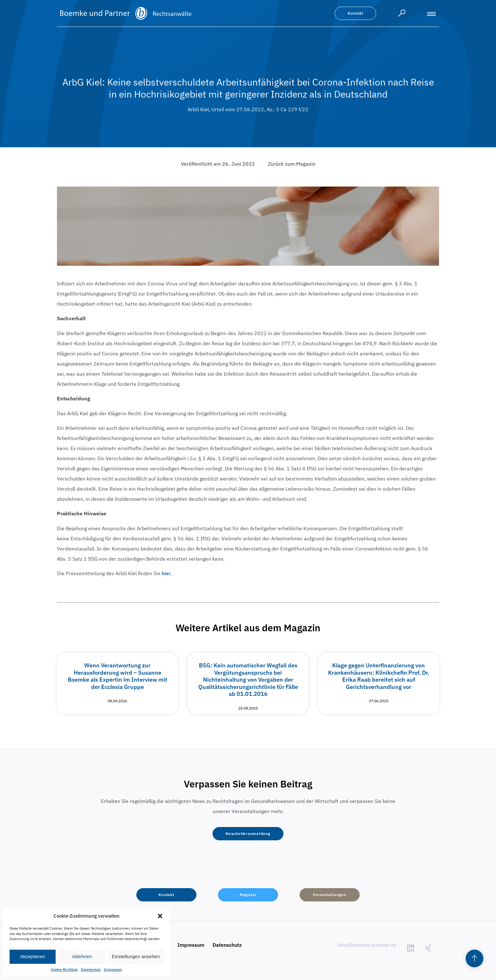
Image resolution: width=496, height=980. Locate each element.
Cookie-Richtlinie (64, 970)
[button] (160, 916)
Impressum (113, 970)
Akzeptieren (32, 956)
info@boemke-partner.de (367, 945)
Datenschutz (91, 970)
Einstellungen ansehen (136, 956)
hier (166, 573)
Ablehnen (82, 956)
